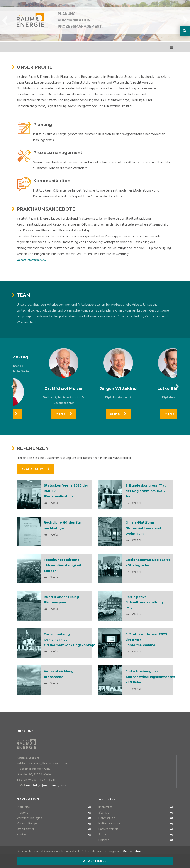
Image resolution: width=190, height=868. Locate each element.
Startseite (23, 807)
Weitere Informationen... (32, 260)
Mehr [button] (41, 414)
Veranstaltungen (28, 824)
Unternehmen (26, 829)
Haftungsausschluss (111, 824)
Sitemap (104, 813)
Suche (102, 835)
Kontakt (22, 835)
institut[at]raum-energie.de (46, 785)
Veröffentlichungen (29, 818)
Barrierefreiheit (108, 829)
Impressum (105, 807)
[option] (41, 383)
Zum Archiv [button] (36, 469)
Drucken (104, 840)
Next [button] (185, 21)
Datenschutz (107, 818)
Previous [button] (5, 21)
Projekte (23, 813)
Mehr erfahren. (133, 851)
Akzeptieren (95, 861)
